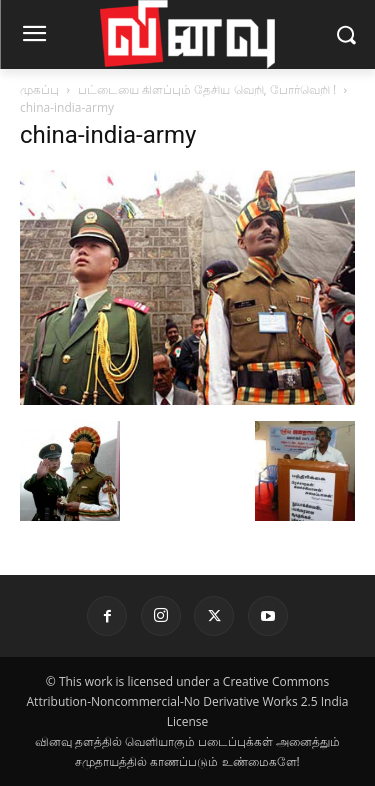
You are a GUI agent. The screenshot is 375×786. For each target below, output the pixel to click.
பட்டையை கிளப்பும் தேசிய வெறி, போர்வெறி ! (207, 89)
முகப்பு (39, 89)
